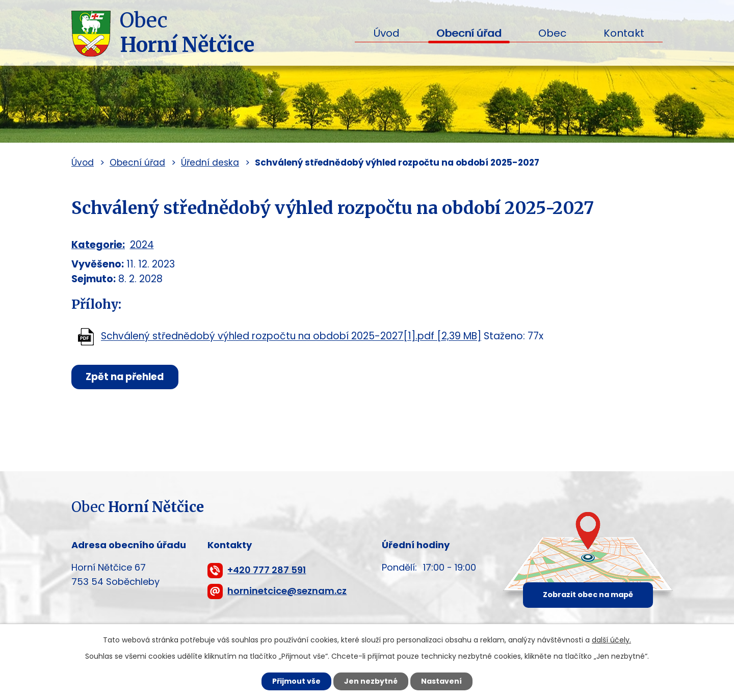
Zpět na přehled (126, 377)
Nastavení (441, 681)
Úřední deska (210, 163)
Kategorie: (98, 245)
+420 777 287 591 (267, 570)
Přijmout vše (296, 681)
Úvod (386, 33)
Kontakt (624, 33)
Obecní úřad (469, 33)
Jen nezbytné (371, 681)
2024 (142, 245)
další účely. (611, 640)
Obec (552, 33)
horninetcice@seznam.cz (287, 591)
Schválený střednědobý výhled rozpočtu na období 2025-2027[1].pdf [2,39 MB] (291, 336)
